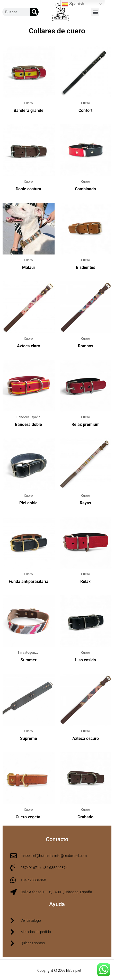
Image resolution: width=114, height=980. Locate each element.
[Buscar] (34, 12)
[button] (95, 12)
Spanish (73, 4)
